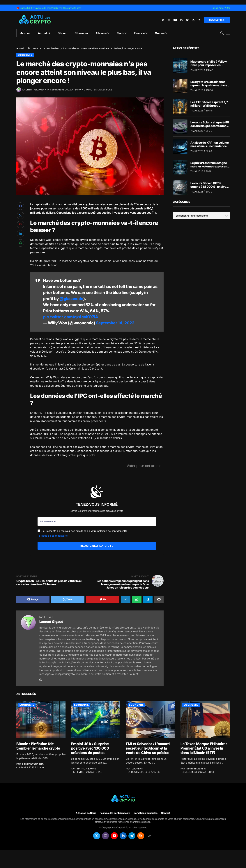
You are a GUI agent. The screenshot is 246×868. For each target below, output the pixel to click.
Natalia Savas (87, 769)
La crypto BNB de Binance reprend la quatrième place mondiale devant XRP (209, 85)
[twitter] (163, 20)
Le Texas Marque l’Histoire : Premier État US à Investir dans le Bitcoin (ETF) (204, 748)
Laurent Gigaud (33, 90)
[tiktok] (199, 20)
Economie (33, 48)
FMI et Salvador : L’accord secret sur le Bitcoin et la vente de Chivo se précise (148, 748)
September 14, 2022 (115, 323)
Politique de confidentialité (53, 536)
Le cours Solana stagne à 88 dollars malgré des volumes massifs (210, 126)
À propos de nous (86, 813)
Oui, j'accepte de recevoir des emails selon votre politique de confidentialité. (83, 531)
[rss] (193, 20)
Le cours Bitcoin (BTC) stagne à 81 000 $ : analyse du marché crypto (209, 187)
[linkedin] (181, 20)
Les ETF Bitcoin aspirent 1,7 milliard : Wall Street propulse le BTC (209, 106)
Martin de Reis (196, 769)
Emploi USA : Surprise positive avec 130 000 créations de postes (90, 748)
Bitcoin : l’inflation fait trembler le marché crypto (38, 746)
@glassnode (71, 299)
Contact (166, 813)
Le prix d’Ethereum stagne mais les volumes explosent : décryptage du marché (210, 166)
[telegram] (187, 20)
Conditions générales (146, 813)
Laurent (137, 769)
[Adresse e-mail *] (97, 521)
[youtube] (175, 20)
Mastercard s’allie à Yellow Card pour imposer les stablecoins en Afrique (209, 65)
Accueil (20, 48)
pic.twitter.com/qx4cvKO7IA (71, 317)
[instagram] (169, 20)
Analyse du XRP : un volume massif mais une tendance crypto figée (210, 146)
